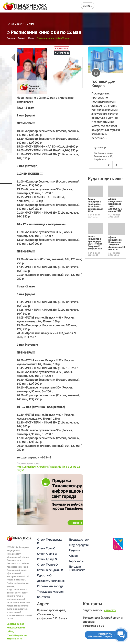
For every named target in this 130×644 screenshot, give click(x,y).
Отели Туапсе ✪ (47, 564)
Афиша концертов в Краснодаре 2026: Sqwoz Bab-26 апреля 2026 (95, 205)
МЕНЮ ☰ (88, 6)
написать (110, 610)
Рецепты (75, 550)
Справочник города (50, 586)
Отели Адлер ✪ (47, 559)
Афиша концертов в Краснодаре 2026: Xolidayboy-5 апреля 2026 (115, 205)
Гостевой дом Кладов (103, 83)
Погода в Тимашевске (77, 568)
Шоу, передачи (79, 545)
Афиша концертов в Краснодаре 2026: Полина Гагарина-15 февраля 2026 (95, 242)
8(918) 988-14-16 (93, 626)
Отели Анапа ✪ (47, 554)
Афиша (74, 556)
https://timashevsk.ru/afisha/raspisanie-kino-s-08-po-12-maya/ (49, 468)
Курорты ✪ (44, 575)
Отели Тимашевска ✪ (50, 541)
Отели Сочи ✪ (46, 548)
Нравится (62, 48)
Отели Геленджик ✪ (50, 570)
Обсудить (62, 53)
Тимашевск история (50, 591)
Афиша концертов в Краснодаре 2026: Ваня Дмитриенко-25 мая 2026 (117, 243)
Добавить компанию (51, 581)
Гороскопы (76, 561)
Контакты (44, 597)
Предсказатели (79, 539)
